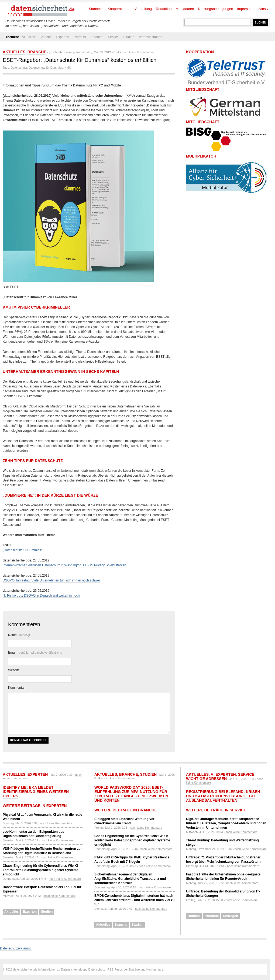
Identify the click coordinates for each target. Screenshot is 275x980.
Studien (129, 37)
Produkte (97, 37)
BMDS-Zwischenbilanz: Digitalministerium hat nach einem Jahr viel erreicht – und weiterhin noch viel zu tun (134, 900)
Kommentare (155, 969)
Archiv (263, 9)
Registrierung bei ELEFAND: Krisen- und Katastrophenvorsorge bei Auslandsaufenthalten (224, 796)
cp (73, 52)
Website (14, 670)
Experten (63, 37)
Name (19, 635)
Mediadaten (185, 9)
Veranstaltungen (151, 37)
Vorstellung (143, 9)
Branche (46, 37)
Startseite (96, 9)
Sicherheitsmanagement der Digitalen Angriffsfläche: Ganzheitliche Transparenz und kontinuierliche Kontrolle (130, 879)
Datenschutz (19, 68)
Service (113, 37)
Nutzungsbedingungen (215, 9)
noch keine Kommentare (138, 52)
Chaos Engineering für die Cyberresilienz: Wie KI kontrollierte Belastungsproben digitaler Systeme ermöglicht (41, 870)
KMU (68, 68)
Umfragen (231, 916)
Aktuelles (28, 37)
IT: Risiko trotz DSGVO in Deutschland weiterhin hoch (41, 596)
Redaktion (164, 9)
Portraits (80, 37)
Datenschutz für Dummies (46, 68)
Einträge (134, 969)
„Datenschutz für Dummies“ (22, 550)
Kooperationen (119, 9)
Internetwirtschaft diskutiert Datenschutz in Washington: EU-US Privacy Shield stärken (64, 565)
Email (35, 653)
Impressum (246, 9)
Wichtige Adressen (206, 779)
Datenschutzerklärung (16, 948)
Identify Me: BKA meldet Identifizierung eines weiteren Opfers (36, 792)
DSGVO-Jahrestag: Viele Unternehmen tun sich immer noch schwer (51, 580)
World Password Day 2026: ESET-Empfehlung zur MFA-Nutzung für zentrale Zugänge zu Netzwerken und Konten (131, 794)
